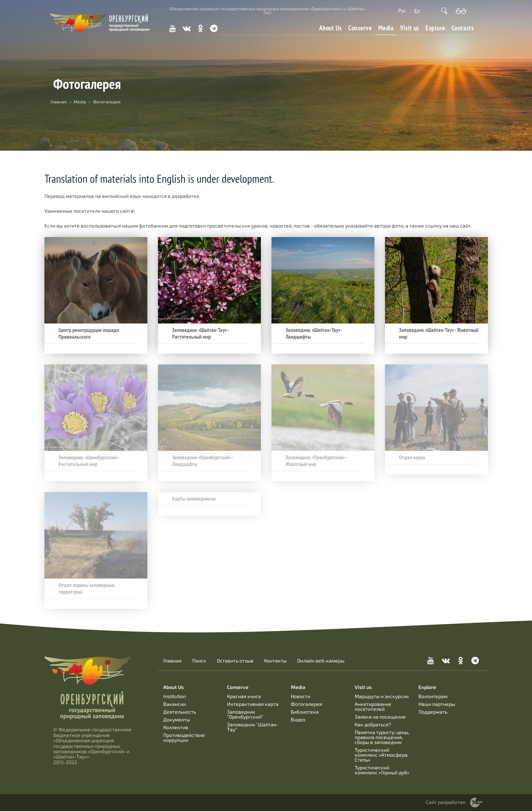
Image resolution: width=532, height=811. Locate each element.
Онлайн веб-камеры (321, 661)
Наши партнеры (437, 704)
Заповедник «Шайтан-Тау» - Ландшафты (314, 333)
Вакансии (175, 704)
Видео (298, 719)
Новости (301, 696)
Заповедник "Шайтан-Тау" (253, 727)
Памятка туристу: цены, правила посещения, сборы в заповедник (382, 737)
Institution (175, 696)
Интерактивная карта (253, 704)
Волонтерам (433, 696)
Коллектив (176, 727)
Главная (172, 661)
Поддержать (433, 712)
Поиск (199, 661)
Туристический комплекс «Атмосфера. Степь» (382, 755)
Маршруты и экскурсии (382, 696)
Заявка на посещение (380, 717)
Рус (402, 10)
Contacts (463, 28)
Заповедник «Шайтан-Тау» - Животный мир (439, 333)
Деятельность (180, 712)
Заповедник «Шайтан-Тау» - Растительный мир (200, 333)
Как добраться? (373, 724)
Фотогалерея (307, 704)
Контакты (275, 661)
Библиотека (305, 712)
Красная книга (244, 696)
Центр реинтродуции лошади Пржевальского (89, 333)
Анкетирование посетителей (373, 706)
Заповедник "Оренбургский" (245, 714)
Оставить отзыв (235, 661)
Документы (177, 719)
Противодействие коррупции (184, 737)
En (417, 10)
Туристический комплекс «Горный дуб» (382, 770)
